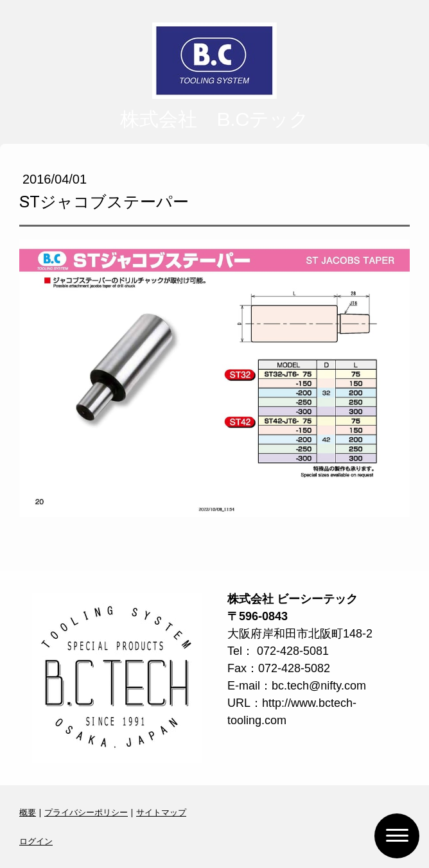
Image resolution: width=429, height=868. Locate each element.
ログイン (36, 841)
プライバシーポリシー (86, 812)
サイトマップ (161, 812)
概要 (28, 812)
